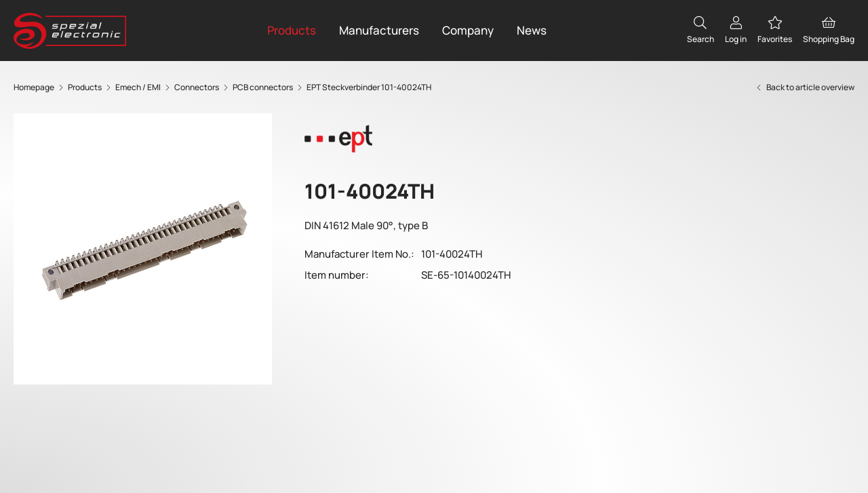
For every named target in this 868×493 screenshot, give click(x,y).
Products (292, 30)
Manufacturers (379, 30)
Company (468, 30)
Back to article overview (805, 87)
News (532, 30)
